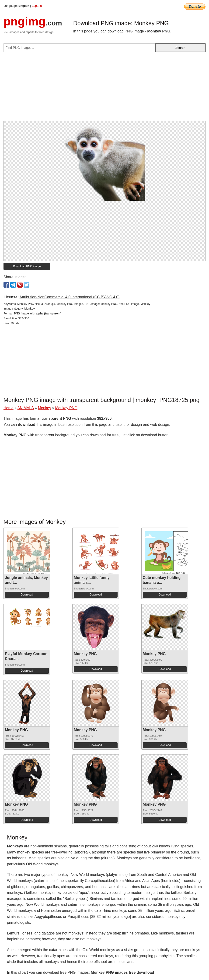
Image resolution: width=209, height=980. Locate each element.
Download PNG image (27, 266)
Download (27, 595)
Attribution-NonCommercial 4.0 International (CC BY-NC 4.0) (69, 297)
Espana (37, 6)
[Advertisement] (104, 88)
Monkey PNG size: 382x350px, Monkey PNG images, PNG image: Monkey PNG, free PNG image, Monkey (84, 304)
